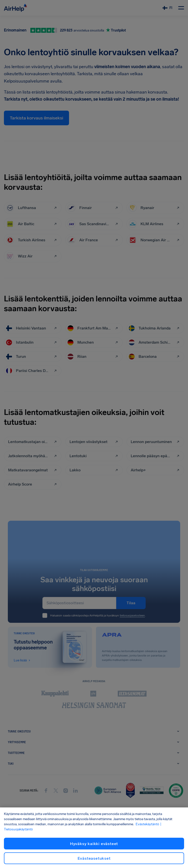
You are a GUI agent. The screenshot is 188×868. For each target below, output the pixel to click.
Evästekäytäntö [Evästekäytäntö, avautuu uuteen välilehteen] (147, 824)
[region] (94, 838)
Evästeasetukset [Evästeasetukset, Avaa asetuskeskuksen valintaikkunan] (94, 858)
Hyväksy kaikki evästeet (94, 844)
